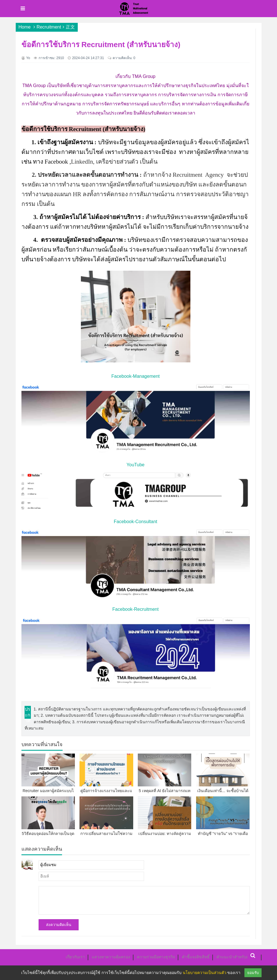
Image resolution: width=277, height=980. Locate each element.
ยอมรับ (253, 973)
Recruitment (49, 27)
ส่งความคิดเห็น (59, 925)
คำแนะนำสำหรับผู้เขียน (237, 957)
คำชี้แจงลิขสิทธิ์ (196, 957)
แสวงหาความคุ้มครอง (111, 957)
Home (25, 27)
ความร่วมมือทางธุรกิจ (156, 957)
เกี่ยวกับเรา (75, 957)
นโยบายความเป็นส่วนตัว (205, 973)
